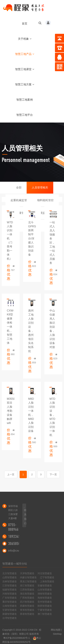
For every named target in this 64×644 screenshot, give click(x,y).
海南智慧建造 (45, 598)
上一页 (11, 474)
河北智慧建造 (45, 573)
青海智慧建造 (27, 610)
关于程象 (25, 39)
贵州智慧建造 (45, 602)
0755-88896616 (15, 527)
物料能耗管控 (45, 200)
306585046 (16, 544)
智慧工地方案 (25, 84)
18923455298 (18, 536)
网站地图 (56, 630)
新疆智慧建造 (10, 614)
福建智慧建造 (10, 590)
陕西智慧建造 (45, 606)
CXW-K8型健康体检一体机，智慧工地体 (10, 327)
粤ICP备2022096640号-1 (17, 638)
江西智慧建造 (27, 590)
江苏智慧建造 (10, 586)
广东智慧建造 (10, 598)
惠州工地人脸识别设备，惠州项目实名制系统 (31, 331)
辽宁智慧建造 (47, 577)
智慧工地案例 (25, 100)
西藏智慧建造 (27, 606)
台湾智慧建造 (10, 618)
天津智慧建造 (27, 573)
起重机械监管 (19, 200)
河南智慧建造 (10, 594)
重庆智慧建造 (10, 602)
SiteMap (57, 634)
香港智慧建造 (27, 614)
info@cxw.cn (16, 551)
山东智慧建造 (45, 590)
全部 (19, 188)
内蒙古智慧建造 (28, 577)
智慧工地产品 (25, 54)
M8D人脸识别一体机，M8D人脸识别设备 (31, 415)
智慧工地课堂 (25, 69)
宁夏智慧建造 (45, 610)
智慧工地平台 (25, 115)
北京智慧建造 (10, 573)
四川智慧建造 (27, 602)
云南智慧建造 (10, 606)
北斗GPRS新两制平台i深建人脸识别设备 (32, 238)
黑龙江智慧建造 (28, 581)
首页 (25, 24)
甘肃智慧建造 (10, 610)
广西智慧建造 (27, 598)
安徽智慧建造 (45, 586)
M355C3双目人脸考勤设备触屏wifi (12, 411)
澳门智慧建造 (45, 614)
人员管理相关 (40, 188)
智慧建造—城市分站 (15, 564)
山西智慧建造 (10, 577)
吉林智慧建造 (10, 581)
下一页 (53, 474)
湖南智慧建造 (45, 594)
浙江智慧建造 (27, 586)
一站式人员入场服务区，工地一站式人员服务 (52, 243)
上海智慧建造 (47, 581)
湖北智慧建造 (27, 594)
